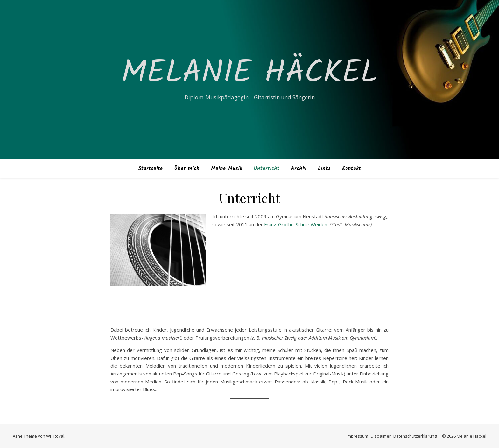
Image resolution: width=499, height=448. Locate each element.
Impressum (357, 436)
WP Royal (55, 436)
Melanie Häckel (250, 74)
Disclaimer (381, 436)
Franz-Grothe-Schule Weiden (296, 224)
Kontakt (351, 169)
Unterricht (267, 169)
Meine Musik (227, 169)
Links (324, 169)
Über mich (187, 169)
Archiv (299, 169)
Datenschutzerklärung (415, 436)
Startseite (151, 169)
